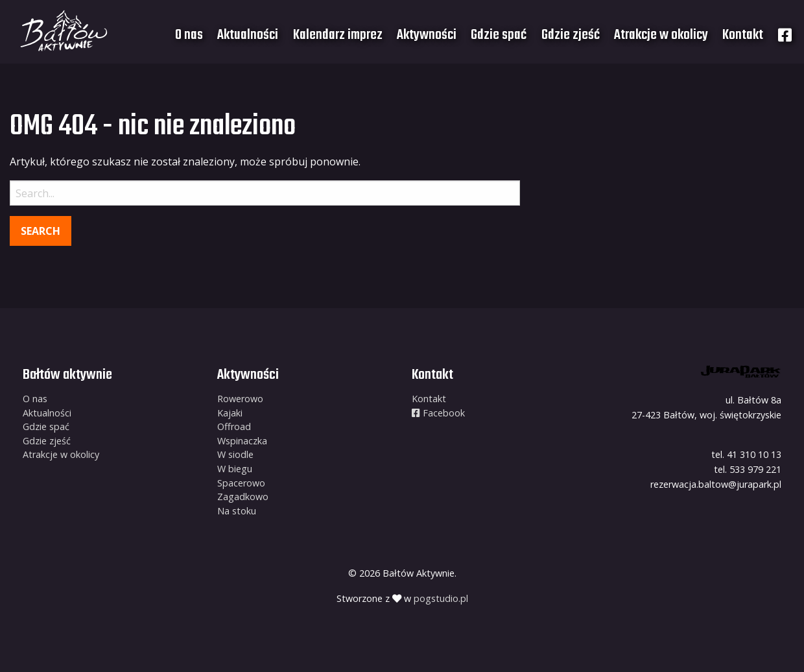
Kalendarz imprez (338, 35)
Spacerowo (241, 483)
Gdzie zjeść (571, 35)
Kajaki (230, 413)
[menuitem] (189, 35)
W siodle (235, 454)
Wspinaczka (242, 441)
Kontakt (743, 35)
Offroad (234, 426)
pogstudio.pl (441, 598)
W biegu (235, 469)
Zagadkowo (243, 497)
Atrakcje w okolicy (661, 35)
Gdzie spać (499, 35)
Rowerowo (240, 399)
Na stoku (237, 511)
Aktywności (427, 35)
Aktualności (248, 35)
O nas (189, 35)
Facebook (438, 413)
